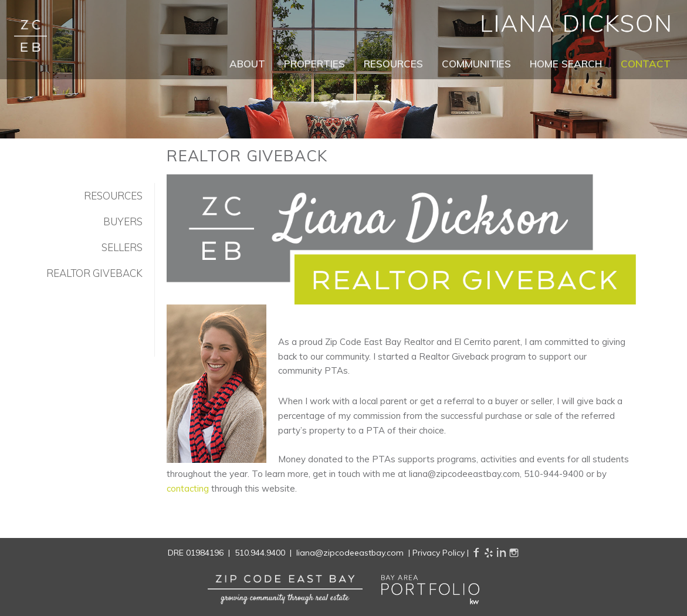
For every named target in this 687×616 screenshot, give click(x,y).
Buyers (123, 221)
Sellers (122, 247)
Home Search (566, 64)
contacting (188, 488)
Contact (646, 64)
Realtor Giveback (94, 273)
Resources (393, 64)
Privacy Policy (439, 553)
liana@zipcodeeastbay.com (350, 553)
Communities (476, 64)
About (247, 64)
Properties (314, 64)
